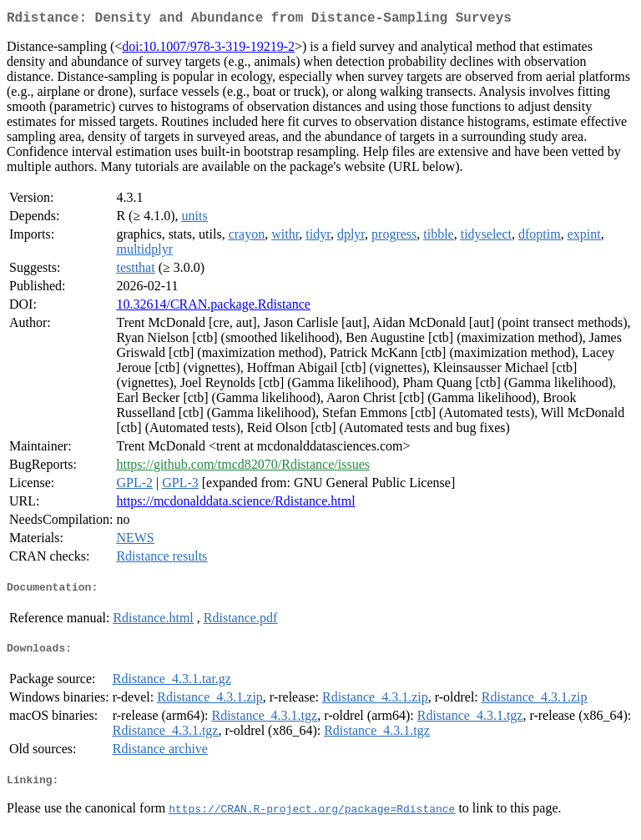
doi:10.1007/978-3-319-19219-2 (208, 50)
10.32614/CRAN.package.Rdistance (213, 307)
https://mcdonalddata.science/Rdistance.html (235, 504)
